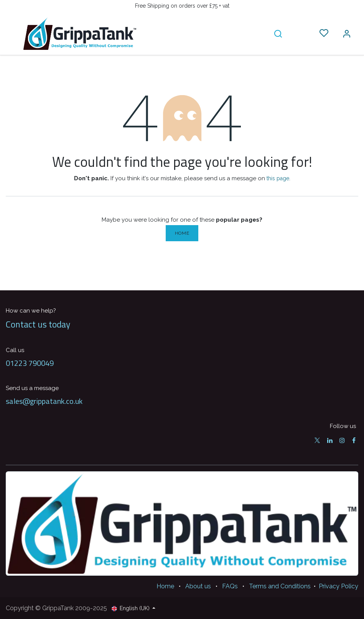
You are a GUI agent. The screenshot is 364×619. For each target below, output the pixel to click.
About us (198, 586)
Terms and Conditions (280, 586)
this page (278, 178)
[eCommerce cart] (301, 33)
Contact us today (38, 324)
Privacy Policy (338, 586)
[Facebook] (354, 440)
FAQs (230, 586)
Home (182, 233)
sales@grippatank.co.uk (44, 401)
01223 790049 (30, 363)
